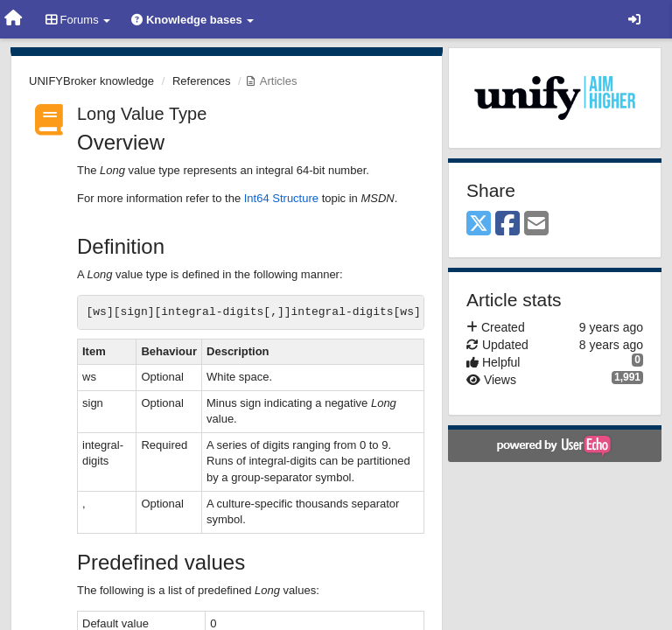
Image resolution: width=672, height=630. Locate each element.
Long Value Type (142, 114)
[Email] (536, 224)
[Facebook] (507, 224)
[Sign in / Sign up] (634, 19)
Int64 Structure (281, 198)
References (201, 81)
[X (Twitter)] (479, 224)
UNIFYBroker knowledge (91, 81)
